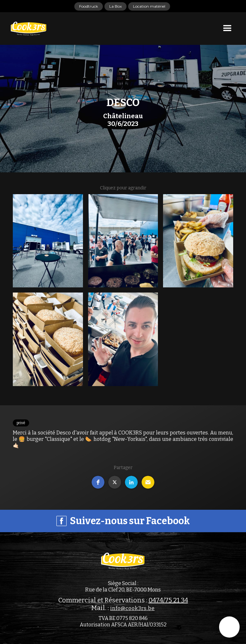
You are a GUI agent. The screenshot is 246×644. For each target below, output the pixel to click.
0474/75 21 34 (168, 600)
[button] (227, 29)
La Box (115, 6)
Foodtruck (89, 6)
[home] (29, 29)
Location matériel (149, 6)
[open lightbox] (48, 241)
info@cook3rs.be (132, 608)
